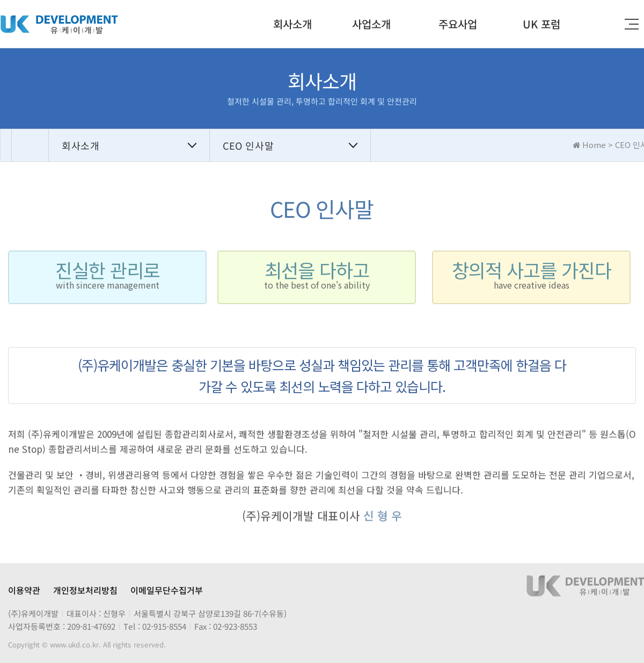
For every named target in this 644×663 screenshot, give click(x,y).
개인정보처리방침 (85, 590)
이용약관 (24, 590)
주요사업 (458, 24)
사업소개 (371, 24)
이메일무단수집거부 (167, 590)
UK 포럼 (541, 24)
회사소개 (292, 24)
